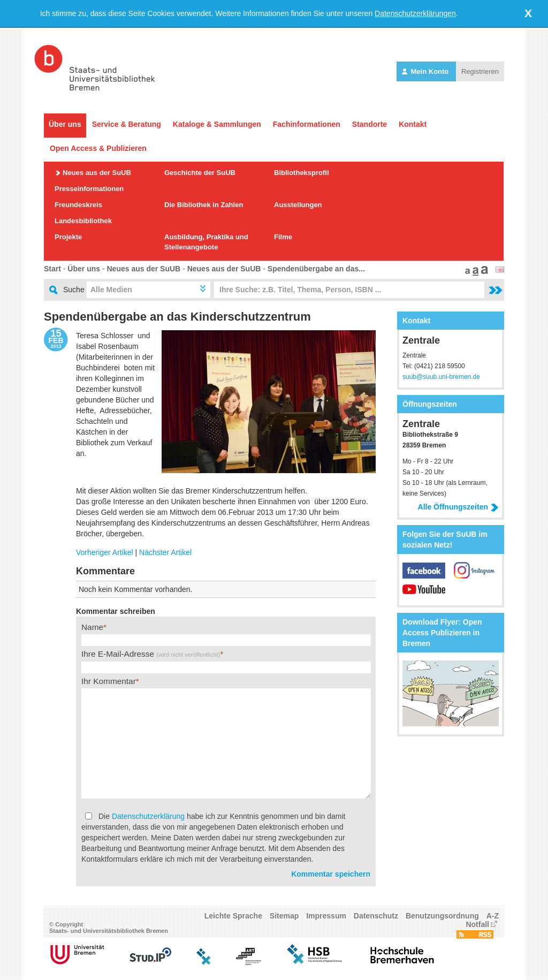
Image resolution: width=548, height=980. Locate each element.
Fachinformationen (307, 124)
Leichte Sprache (233, 916)
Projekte (68, 237)
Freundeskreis (78, 205)
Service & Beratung (127, 124)
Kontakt (413, 124)
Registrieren (480, 71)
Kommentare (105, 571)
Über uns (65, 124)
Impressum (326, 916)
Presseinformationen (89, 189)
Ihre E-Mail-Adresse (151, 654)
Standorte (370, 124)
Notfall (477, 924)
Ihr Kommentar (109, 681)
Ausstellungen (298, 205)
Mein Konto (426, 71)
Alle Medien (111, 290)
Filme (283, 237)
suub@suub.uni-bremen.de (441, 377)
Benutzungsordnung (442, 916)
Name (92, 627)
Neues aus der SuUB (97, 173)
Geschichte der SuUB (200, 173)
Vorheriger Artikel (105, 552)
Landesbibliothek (83, 221)
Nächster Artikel (165, 552)
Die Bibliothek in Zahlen (204, 205)
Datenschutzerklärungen (415, 13)
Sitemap (284, 916)
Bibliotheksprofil (302, 173)
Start (52, 269)
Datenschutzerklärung (148, 816)
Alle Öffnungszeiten (458, 507)
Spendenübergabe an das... (316, 269)
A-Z (493, 916)
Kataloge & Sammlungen (217, 124)
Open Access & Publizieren (98, 148)
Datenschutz (376, 916)
